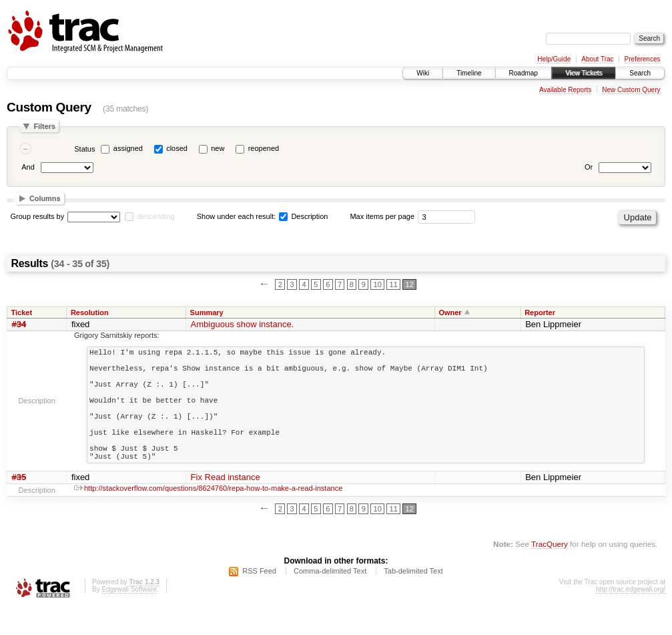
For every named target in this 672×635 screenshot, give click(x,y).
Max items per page (382, 216)
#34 (19, 324)
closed (177, 148)
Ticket (22, 312)
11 (394, 284)
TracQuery (550, 572)
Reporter (540, 312)
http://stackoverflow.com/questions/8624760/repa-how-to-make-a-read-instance (208, 516)
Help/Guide (554, 59)
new (218, 148)
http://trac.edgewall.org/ (631, 617)
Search (640, 73)
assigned (128, 148)
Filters (44, 126)
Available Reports (565, 90)
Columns (45, 198)
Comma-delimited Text (330, 599)
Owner (450, 312)
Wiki (423, 73)
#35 (19, 505)
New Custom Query (631, 90)
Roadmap (524, 73)
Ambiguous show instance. (243, 324)
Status (84, 149)
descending (155, 216)
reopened (264, 148)
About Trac (597, 59)
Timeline (469, 73)
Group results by (38, 216)
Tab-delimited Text (413, 599)
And (28, 167)
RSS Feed (259, 599)
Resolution (90, 312)
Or (589, 167)
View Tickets (584, 73)
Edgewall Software (129, 617)
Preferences (643, 59)
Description (303, 216)
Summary (207, 312)
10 (378, 284)
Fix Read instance (226, 505)
